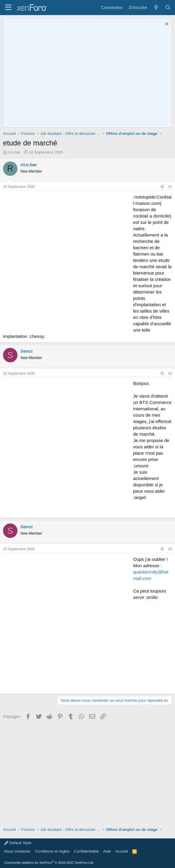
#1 (170, 187)
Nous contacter (17, 851)
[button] (8, 8)
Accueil (122, 851)
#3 (170, 549)
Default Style (18, 843)
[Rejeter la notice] (166, 25)
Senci (27, 351)
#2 (170, 374)
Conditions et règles (52, 851)
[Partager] (162, 187)
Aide (107, 851)
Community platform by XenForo (49, 863)
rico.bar (14, 152)
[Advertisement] (67, 260)
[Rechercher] (168, 7)
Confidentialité (86, 851)
